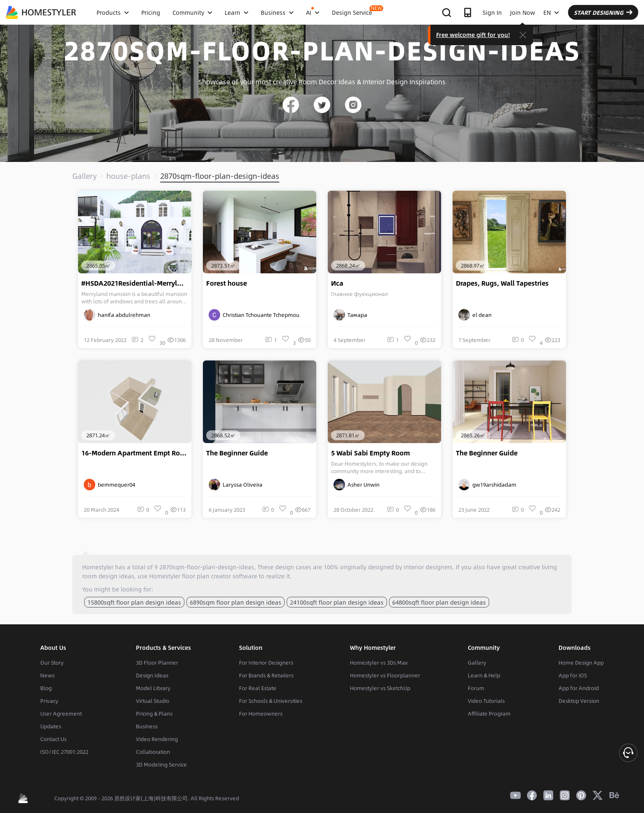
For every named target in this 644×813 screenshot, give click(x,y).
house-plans (128, 176)
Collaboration (153, 752)
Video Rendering (157, 739)
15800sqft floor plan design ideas (134, 602)
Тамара (350, 315)
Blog (46, 688)
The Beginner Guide (237, 453)
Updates (51, 726)
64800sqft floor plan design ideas (439, 602)
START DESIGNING (603, 12)
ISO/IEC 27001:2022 (64, 752)
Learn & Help (484, 675)
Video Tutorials (486, 701)
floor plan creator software (220, 576)
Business (147, 726)
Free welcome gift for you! (473, 35)
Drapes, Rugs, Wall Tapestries (502, 283)
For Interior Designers (266, 663)
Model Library (153, 688)
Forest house (227, 283)
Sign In (492, 12)
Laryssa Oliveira (236, 485)
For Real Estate (258, 688)
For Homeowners (261, 714)
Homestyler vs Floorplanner (385, 675)
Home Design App (581, 663)
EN (551, 12)
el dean (475, 315)
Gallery (84, 176)
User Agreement (61, 714)
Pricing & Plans (154, 714)
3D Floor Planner (157, 663)
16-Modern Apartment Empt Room (136, 453)
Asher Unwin (356, 485)
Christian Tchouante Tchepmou (254, 315)
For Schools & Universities (271, 701)
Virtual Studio (153, 701)
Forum (476, 688)
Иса (337, 283)
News (47, 675)
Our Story (52, 663)
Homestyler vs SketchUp (380, 688)
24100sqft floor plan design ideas (337, 602)
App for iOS (573, 675)
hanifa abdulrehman (117, 315)
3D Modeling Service (161, 764)
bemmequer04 (109, 485)
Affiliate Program (489, 714)
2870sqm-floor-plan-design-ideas (220, 176)
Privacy (49, 701)
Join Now (523, 12)
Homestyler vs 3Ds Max (379, 663)
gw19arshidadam (487, 485)
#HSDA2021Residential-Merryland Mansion (136, 283)
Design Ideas (152, 675)
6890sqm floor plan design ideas (236, 602)
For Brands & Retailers (266, 675)
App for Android (579, 688)
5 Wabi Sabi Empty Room (370, 453)
